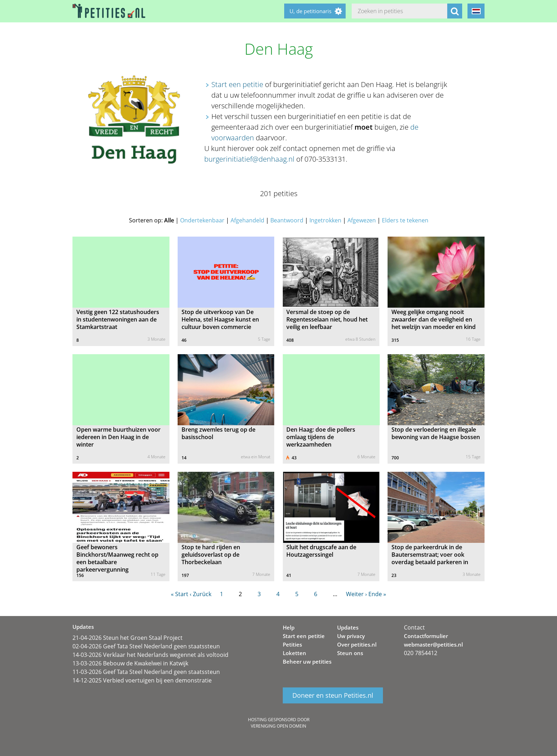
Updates (348, 627)
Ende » (377, 594)
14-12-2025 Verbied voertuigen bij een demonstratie (142, 680)
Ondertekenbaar (202, 220)
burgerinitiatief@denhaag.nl (249, 159)
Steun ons (350, 653)
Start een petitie (237, 84)
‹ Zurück (201, 594)
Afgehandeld (247, 220)
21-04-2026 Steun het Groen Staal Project (128, 638)
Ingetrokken (325, 220)
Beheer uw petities (307, 661)
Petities (292, 644)
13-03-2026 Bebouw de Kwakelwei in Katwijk (130, 663)
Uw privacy (351, 636)
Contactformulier (426, 636)
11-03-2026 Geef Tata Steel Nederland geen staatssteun (146, 672)
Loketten (294, 653)
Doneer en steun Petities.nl (333, 696)
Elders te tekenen (405, 220)
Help (289, 627)
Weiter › (356, 594)
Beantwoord (287, 220)
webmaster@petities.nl (433, 644)
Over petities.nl (357, 644)
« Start (180, 594)
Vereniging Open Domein (278, 726)
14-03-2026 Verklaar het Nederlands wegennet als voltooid (150, 655)
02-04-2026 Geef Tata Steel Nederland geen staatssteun (146, 646)
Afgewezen (362, 220)
